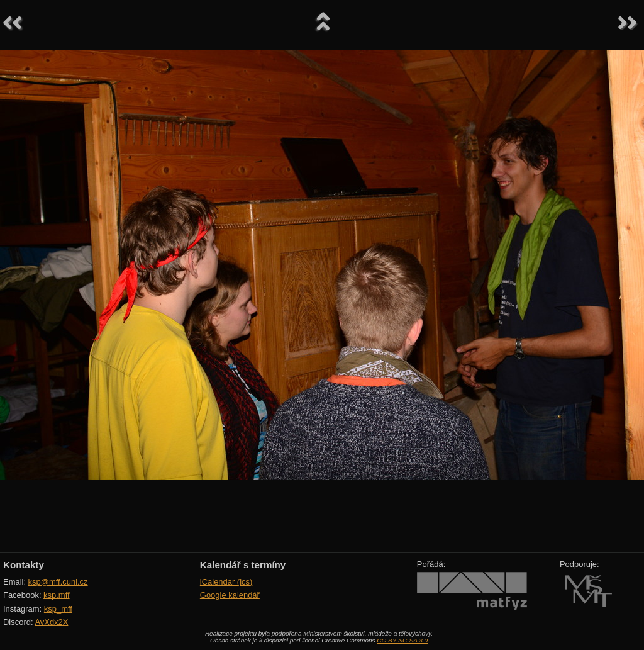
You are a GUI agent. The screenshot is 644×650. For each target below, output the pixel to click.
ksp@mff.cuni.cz (58, 582)
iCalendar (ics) (226, 582)
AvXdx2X (51, 622)
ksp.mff (57, 595)
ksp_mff (58, 609)
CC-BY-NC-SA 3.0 (402, 640)
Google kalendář (230, 595)
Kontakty (24, 565)
